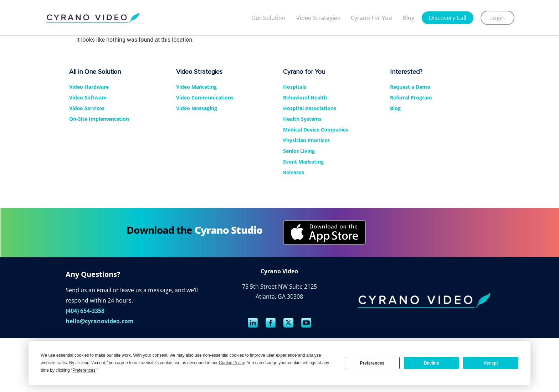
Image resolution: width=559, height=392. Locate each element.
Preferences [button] (84, 370)
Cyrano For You (371, 18)
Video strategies (318, 18)
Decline (432, 363)
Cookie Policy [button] (232, 363)
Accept (491, 363)
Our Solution (268, 18)
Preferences (372, 363)
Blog (409, 18)
